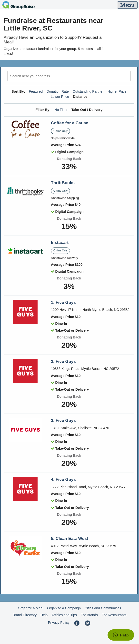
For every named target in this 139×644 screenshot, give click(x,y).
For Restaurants (114, 615)
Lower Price (60, 97)
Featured (36, 91)
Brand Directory (25, 615)
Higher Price (117, 91)
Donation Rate (58, 91)
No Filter (61, 110)
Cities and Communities (103, 608)
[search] (69, 76)
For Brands (89, 615)
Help (44, 615)
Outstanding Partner (88, 91)
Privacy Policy (59, 623)
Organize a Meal (30, 608)
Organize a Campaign (64, 608)
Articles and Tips (64, 615)
